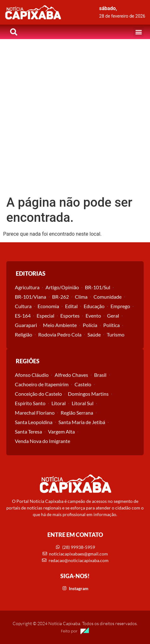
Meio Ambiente (60, 325)
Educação (94, 306)
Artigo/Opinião (62, 287)
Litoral (59, 403)
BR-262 (60, 297)
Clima (81, 297)
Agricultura (27, 287)
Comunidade (108, 297)
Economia (48, 306)
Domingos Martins (88, 394)
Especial (45, 316)
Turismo (116, 334)
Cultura (23, 306)
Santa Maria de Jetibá (82, 422)
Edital (71, 306)
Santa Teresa (28, 431)
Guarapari (26, 325)
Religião (24, 334)
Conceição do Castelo (38, 394)
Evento (93, 316)
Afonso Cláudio (32, 375)
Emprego (120, 306)
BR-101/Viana (30, 297)
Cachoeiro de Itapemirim (42, 384)
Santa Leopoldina (34, 422)
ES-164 (23, 316)
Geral (113, 316)
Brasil (100, 375)
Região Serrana (77, 413)
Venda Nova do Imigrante (42, 441)
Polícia (90, 325)
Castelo (83, 384)
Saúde (94, 334)
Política (111, 325)
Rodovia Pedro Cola (60, 334)
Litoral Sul (83, 403)
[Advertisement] (75, 117)
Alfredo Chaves (71, 375)
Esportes (70, 316)
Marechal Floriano (35, 413)
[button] (138, 32)
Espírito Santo (30, 403)
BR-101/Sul (98, 287)
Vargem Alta (61, 431)
